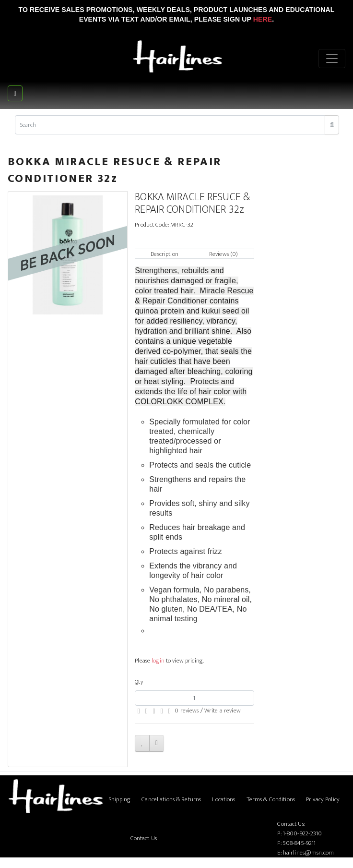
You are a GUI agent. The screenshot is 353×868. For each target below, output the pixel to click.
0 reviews (187, 711)
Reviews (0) (224, 254)
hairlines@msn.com (308, 853)
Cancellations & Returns (171, 799)
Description (164, 254)
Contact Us (144, 838)
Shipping (120, 799)
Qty (139, 682)
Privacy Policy (323, 799)
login (158, 661)
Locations (224, 799)
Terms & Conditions (271, 799)
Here (263, 19)
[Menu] (332, 59)
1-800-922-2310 (303, 833)
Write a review (223, 711)
